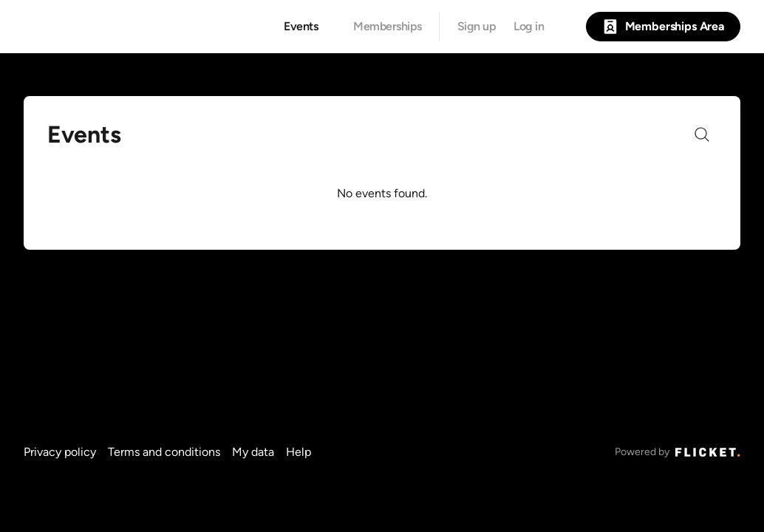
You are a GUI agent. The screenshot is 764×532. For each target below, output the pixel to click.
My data (253, 452)
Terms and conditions (164, 452)
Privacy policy (60, 452)
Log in (529, 27)
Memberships (388, 27)
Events (301, 27)
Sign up (477, 27)
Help (299, 452)
